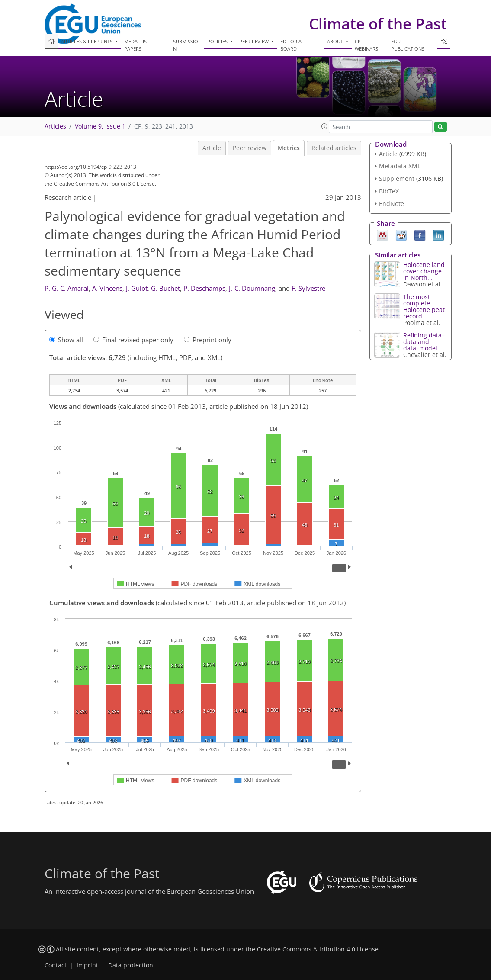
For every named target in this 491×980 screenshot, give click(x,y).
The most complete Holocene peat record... (424, 306)
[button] (324, 126)
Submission (186, 45)
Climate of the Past (378, 24)
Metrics (289, 148)
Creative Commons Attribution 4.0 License (318, 949)
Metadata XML (400, 166)
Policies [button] (218, 41)
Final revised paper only (133, 340)
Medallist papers (137, 45)
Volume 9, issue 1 (100, 126)
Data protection (131, 965)
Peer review (250, 148)
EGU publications (408, 45)
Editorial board (292, 45)
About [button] (336, 41)
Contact (56, 965)
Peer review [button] (255, 41)
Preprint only (208, 340)
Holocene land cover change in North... (424, 271)
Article (212, 148)
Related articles (334, 148)
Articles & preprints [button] (87, 41)
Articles (55, 126)
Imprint (87, 965)
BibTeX (389, 191)
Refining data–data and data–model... (424, 342)
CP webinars (366, 45)
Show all (66, 340)
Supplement (397, 178)
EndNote (392, 204)
